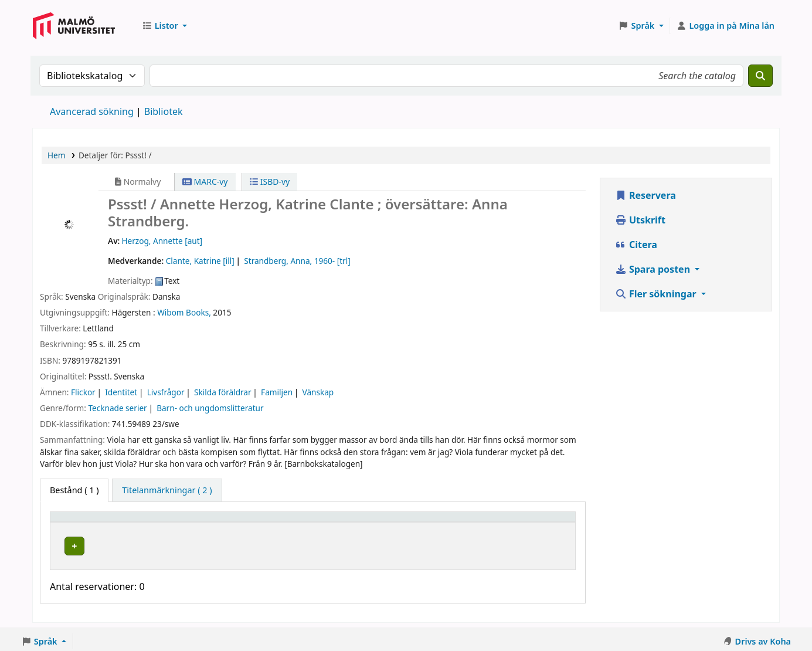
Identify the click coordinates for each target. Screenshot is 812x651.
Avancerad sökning (92, 111)
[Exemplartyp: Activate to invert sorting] (107, 523)
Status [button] (423, 522)
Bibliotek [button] (187, 522)
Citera (636, 245)
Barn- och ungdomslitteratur (210, 408)
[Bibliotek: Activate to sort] (228, 523)
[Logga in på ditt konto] (726, 26)
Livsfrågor (166, 392)
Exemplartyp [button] (82, 522)
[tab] (167, 490)
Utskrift (640, 220)
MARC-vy (205, 182)
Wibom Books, (184, 312)
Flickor (83, 392)
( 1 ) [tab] (74, 490)
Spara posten (654, 269)
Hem (56, 155)
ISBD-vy (270, 182)
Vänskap (318, 392)
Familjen (277, 392)
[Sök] (760, 76)
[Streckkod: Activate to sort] (526, 523)
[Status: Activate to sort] (441, 523)
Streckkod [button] (504, 522)
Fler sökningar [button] (657, 294)
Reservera (645, 195)
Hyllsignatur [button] (324, 522)
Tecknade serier (117, 408)
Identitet (121, 392)
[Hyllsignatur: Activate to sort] (348, 523)
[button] (164, 26)
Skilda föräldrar (223, 392)
